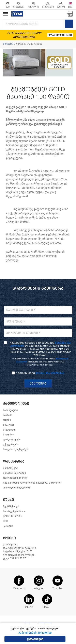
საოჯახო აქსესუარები (16, 449)
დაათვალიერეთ (60, 35)
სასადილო (10, 430)
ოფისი (7, 420)
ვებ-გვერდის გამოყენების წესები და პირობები (32, 483)
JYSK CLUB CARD (12, 516)
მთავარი (8, 44)
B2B (5, 521)
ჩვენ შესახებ (11, 506)
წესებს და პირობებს (50, 373)
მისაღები (9, 425)
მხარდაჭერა (11, 468)
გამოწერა (38, 383)
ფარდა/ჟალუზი (12, 440)
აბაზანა (8, 415)
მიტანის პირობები (14, 473)
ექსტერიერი (11, 444)
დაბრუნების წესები (15, 478)
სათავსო (8, 435)
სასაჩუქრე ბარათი (14, 511)
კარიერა (8, 526)
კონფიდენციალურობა (17, 488)
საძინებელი (11, 410)
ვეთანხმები (35, 639)
